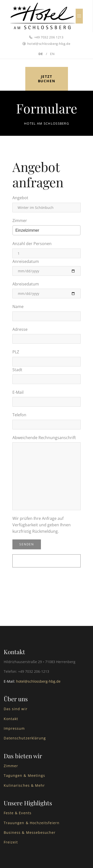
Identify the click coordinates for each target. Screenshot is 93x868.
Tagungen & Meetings (24, 775)
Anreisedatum (26, 261)
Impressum (14, 728)
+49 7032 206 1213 (49, 37)
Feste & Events (18, 813)
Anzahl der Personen (32, 244)
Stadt (17, 370)
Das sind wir (16, 709)
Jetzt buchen (47, 79)
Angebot (20, 198)
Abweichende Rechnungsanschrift (44, 438)
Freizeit (11, 842)
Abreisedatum (26, 284)
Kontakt (11, 719)
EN (52, 54)
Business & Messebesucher (30, 832)
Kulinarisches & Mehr (24, 785)
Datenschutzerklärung (25, 738)
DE (41, 54)
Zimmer (20, 221)
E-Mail (18, 392)
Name (18, 307)
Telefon (19, 415)
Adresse (20, 329)
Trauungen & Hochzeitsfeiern (32, 823)
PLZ (16, 352)
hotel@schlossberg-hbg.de (49, 44)
